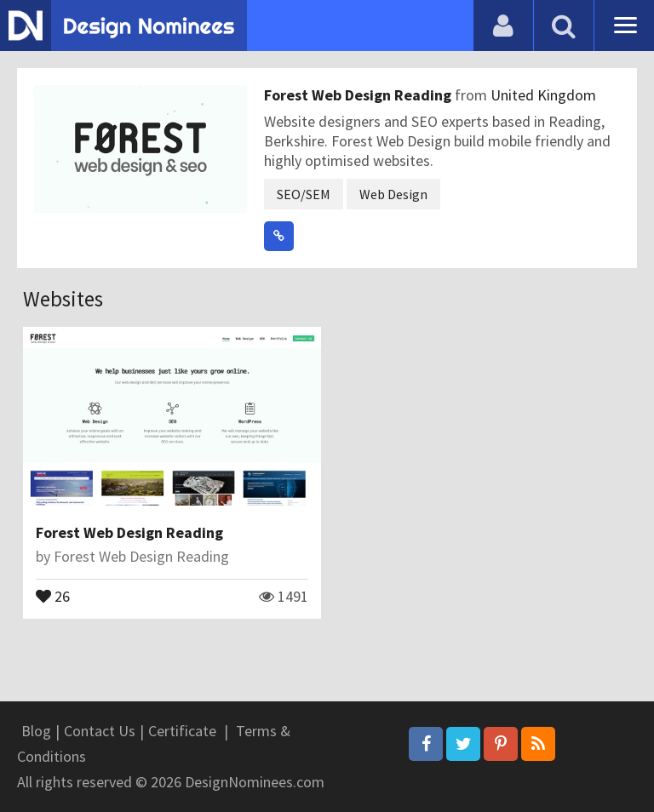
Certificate (182, 731)
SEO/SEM (304, 194)
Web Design (393, 194)
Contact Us (100, 731)
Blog (36, 731)
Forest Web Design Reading (359, 95)
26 (53, 595)
